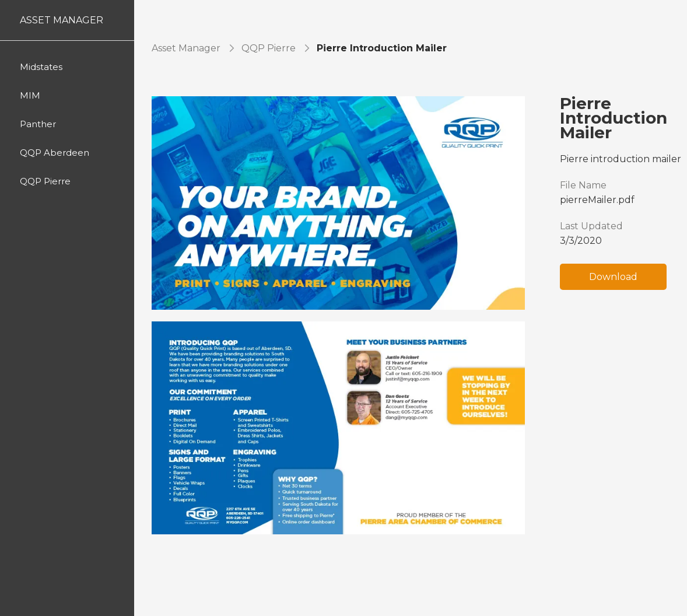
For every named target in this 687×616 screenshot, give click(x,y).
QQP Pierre (269, 48)
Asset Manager (186, 48)
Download (613, 277)
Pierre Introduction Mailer (382, 48)
